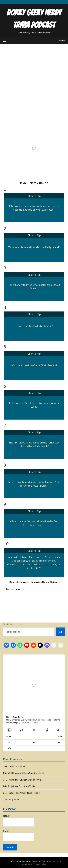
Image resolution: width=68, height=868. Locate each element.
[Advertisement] (34, 79)
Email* (19, 836)
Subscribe (36, 582)
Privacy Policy (40, 864)
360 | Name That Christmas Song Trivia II (23, 780)
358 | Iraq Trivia (11, 800)
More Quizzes (51, 582)
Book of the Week (19, 582)
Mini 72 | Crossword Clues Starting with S (23, 773)
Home (49, 861)
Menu (62, 40)
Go (61, 632)
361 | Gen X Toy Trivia (14, 766)
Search (7, 624)
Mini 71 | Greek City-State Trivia (19, 786)
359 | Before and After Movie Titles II (22, 793)
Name (19, 821)
